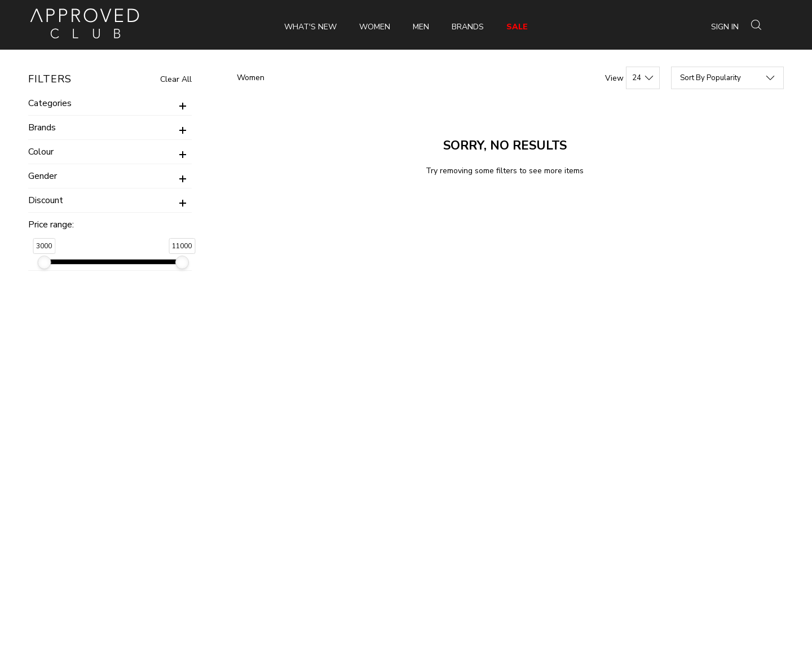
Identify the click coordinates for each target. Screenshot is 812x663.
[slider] (44, 262)
